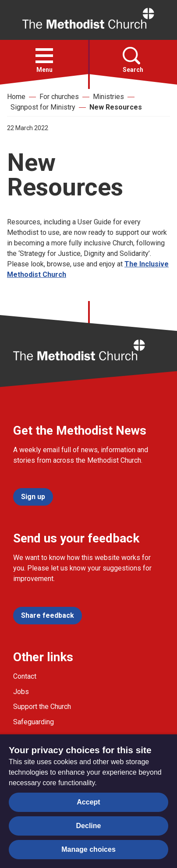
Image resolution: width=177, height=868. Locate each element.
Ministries (108, 97)
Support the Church (42, 707)
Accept (88, 802)
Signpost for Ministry (43, 107)
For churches (59, 97)
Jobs (21, 692)
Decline (89, 826)
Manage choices (88, 849)
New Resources (116, 107)
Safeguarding (34, 722)
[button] (44, 56)
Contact (25, 676)
